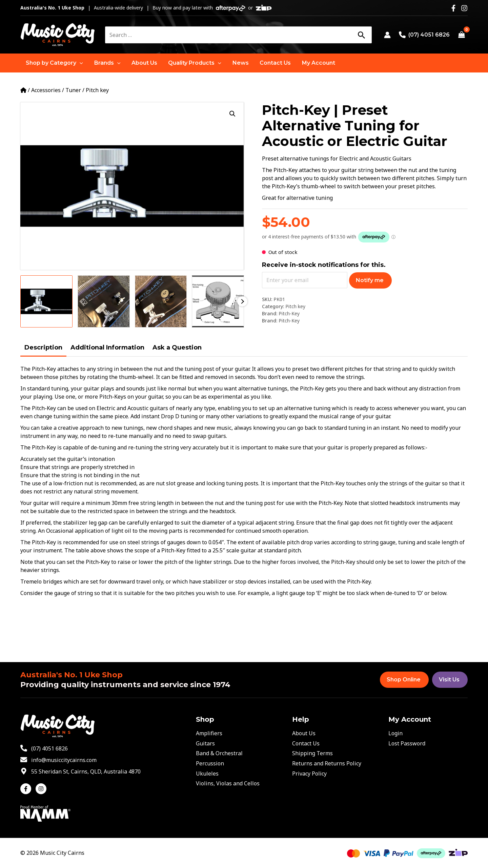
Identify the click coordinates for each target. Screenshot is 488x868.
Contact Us (306, 743)
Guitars (205, 743)
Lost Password (407, 743)
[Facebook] (453, 8)
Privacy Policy (309, 774)
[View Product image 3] (161, 301)
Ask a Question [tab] (177, 347)
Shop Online (404, 680)
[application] (80, 63)
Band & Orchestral (219, 753)
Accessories (46, 90)
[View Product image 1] (46, 301)
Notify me (370, 280)
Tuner (73, 90)
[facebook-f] (27, 789)
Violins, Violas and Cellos (228, 783)
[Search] (361, 35)
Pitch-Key (289, 313)
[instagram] (42, 789)
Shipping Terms (312, 753)
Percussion (210, 763)
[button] (54, 63)
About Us (304, 733)
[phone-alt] (44, 748)
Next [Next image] (242, 301)
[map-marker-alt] (80, 771)
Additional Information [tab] (107, 347)
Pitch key (97, 90)
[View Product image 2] (104, 301)
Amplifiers (209, 733)
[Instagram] (464, 8)
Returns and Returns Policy (327, 763)
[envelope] (58, 760)
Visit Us (449, 680)
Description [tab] (43, 347)
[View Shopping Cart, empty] (461, 35)
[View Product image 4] (218, 301)
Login (395, 733)
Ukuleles (207, 774)
